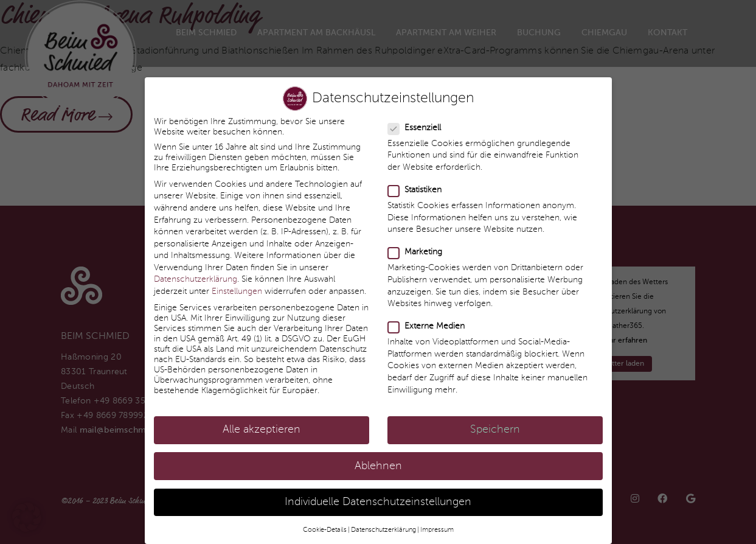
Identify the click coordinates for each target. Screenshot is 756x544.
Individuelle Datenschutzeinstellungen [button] (378, 494)
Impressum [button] (437, 522)
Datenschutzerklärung (196, 272)
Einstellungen (237, 284)
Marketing (415, 245)
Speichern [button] (495, 423)
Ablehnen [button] (378, 459)
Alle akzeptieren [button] (262, 423)
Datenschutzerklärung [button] (383, 522)
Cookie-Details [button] (325, 522)
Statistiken (415, 182)
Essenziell (415, 120)
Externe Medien (427, 319)
